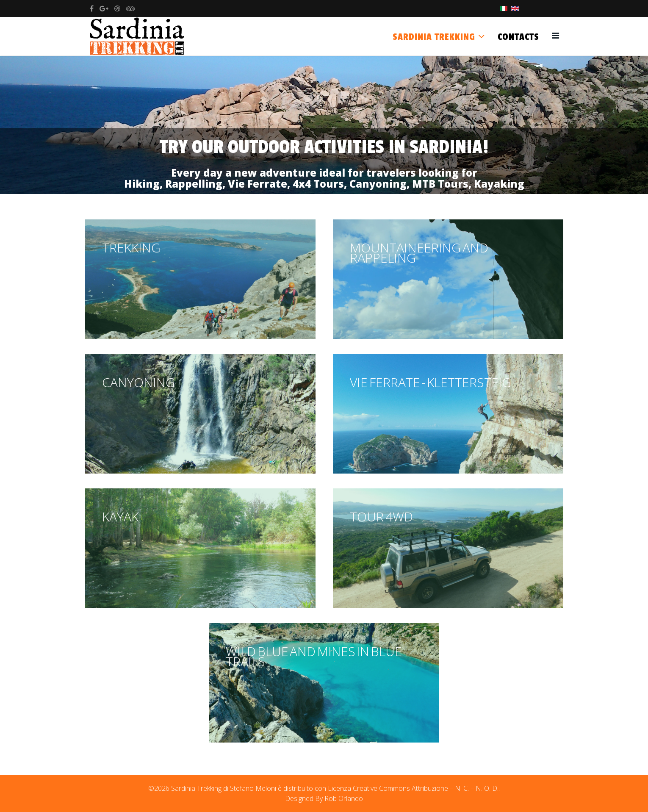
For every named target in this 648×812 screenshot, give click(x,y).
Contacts (518, 37)
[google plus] (104, 8)
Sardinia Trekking (434, 37)
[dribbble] (117, 8)
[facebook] (92, 8)
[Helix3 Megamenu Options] (555, 35)
